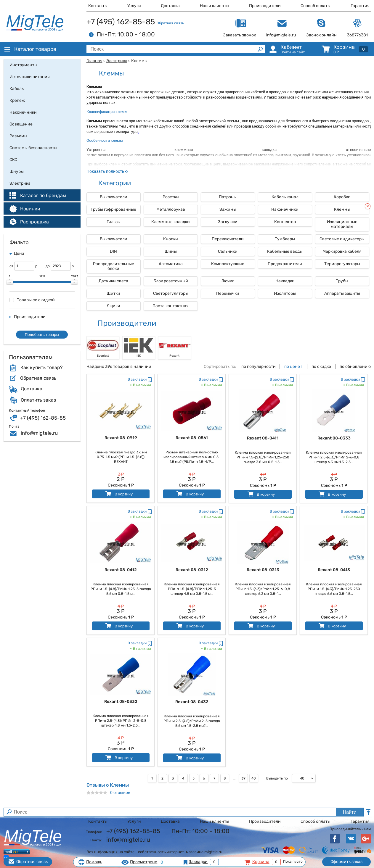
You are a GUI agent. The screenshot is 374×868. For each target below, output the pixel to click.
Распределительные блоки (114, 266)
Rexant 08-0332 (121, 702)
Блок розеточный (171, 281)
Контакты (98, 6)
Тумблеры (285, 239)
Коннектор (285, 222)
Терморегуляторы (342, 264)
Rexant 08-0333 (334, 438)
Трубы (342, 281)
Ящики (114, 306)
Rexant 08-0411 (263, 438)
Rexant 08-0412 (121, 570)
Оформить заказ (346, 862)
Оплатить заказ (38, 400)
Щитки (113, 293)
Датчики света (113, 281)
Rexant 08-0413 (334, 570)
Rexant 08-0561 (192, 438)
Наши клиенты (215, 6)
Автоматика (171, 264)
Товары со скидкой (32, 300)
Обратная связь (170, 23)
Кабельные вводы (285, 251)
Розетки (171, 197)
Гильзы (114, 222)
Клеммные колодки (171, 222)
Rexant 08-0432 (192, 702)
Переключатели (228, 239)
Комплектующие (228, 264)
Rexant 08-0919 (121, 438)
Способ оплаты (316, 6)
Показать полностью (107, 171)
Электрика (117, 61)
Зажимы (228, 209)
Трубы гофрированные (113, 209)
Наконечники (285, 209)
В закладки (137, 379)
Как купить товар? (41, 368)
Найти (350, 812)
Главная (94, 61)
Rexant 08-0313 (263, 570)
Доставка (170, 6)
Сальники (228, 251)
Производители (265, 6)
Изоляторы (285, 293)
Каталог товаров (30, 49)
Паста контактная (171, 306)
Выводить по (277, 778)
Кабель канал (285, 197)
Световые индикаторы (342, 239)
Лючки (228, 281)
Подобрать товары (42, 335)
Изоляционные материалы (342, 224)
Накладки (285, 281)
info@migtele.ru (39, 433)
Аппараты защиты (342, 293)
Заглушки (228, 222)
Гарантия (360, 6)
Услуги (134, 6)
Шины (171, 251)
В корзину (119, 494)
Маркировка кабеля (342, 251)
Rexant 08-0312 (192, 570)
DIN (113, 251)
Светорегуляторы (171, 293)
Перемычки (228, 293)
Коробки (342, 197)
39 (243, 778)
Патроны (228, 197)
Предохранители (285, 264)
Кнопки (171, 239)
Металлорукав (171, 209)
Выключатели (114, 197)
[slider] (10, 282)
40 (254, 778)
